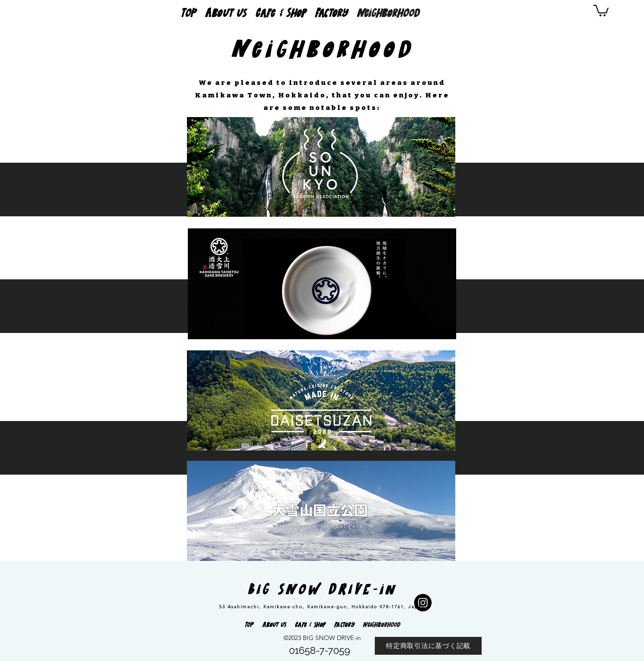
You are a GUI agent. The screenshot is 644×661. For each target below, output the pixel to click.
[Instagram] (423, 603)
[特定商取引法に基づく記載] (428, 646)
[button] (601, 10)
